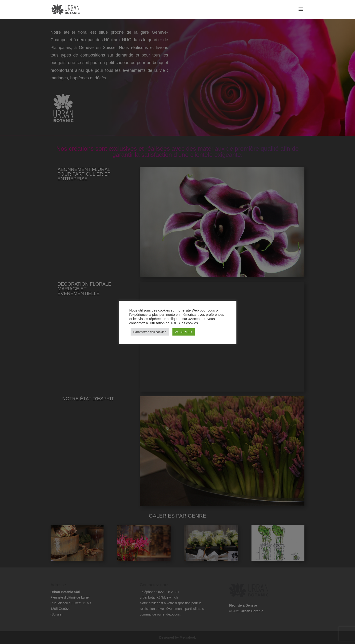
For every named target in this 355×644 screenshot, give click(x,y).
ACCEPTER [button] (184, 332)
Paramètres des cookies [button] (150, 332)
